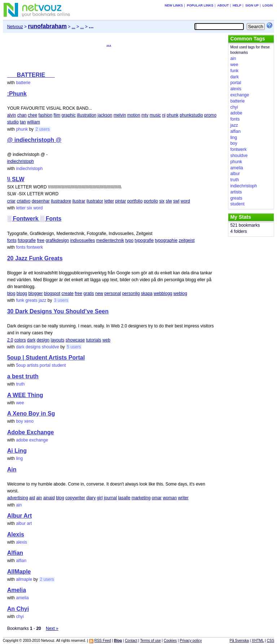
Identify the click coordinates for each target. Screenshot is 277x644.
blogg (22, 293)
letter (109, 201)
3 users (61, 300)
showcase (75, 340)
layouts (57, 340)
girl (100, 498)
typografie (144, 240)
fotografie (27, 240)
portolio (151, 201)
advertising (18, 498)
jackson (105, 115)
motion (134, 115)
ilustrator (95, 201)
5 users (74, 347)
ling (19, 458)
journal (110, 498)
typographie (166, 240)
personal (113, 293)
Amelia (17, 590)
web (106, 340)
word (185, 201)
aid (32, 498)
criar (11, 201)
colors (20, 340)
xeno (29, 421)
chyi (20, 617)
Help (237, 5)
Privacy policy (191, 641)
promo (210, 115)
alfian (21, 561)
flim (57, 115)
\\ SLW (16, 179)
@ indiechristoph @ (34, 140)
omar (157, 498)
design (43, 340)
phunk (173, 115)
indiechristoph (21, 161)
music (155, 115)
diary (91, 498)
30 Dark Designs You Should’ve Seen (58, 311)
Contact (131, 641)
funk (20, 300)
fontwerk (35, 247)
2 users (42, 129)
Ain (12, 469)
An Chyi (18, 609)
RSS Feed (102, 641)
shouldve (50, 347)
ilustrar (79, 201)
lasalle (124, 498)
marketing (141, 498)
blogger (35, 293)
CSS (271, 641)
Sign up (252, 5)
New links (174, 5)
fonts (12, 240)
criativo (23, 201)
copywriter (75, 498)
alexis (21, 542)
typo (129, 240)
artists (32, 365)
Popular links (200, 5)
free (41, 240)
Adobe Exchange (31, 432)
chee (32, 115)
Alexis (16, 534)
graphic (69, 115)
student (59, 365)
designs (33, 347)
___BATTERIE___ (31, 75)
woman (170, 498)
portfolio (135, 201)
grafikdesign (57, 240)
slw (169, 201)
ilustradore (61, 201)
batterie (23, 83)
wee (20, 403)
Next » (52, 628)
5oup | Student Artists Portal (46, 358)
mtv (145, 115)
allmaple (24, 579)
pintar (120, 201)
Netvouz (15, 27)
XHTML (258, 641)
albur (21, 523)
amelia (22, 598)
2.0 (10, 340)
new (99, 293)
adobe (22, 440)
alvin (12, 115)
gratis (89, 293)
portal (45, 365)
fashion (45, 115)
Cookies (170, 641)
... (74, 27)
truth (20, 384)
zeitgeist (186, 240)
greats (31, 300)
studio (13, 122)
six (162, 201)
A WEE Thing (25, 395)
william (34, 122)
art (29, 523)
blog (11, 293)
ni (164, 115)
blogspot (52, 293)
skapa (147, 293)
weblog (180, 293)
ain (39, 498)
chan (22, 115)
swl (176, 201)
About (223, 5)
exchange (39, 440)
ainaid (49, 498)
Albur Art (20, 516)
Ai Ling (17, 451)
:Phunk (17, 94)
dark (31, 340)
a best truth (23, 376)
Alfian (15, 553)
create (68, 293)
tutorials (94, 340)
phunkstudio (191, 115)
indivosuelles (83, 240)
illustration (87, 115)
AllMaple (19, 572)
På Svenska (239, 641)
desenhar (41, 201)
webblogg (163, 293)
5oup (21, 365)
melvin (120, 115)
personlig (131, 293)
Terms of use (151, 641)
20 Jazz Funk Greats (35, 258)
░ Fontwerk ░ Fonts (34, 219)
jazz (42, 300)
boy (19, 421)
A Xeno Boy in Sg (31, 414)
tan (23, 122)
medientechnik (110, 240)
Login (268, 5)
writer (183, 498)
